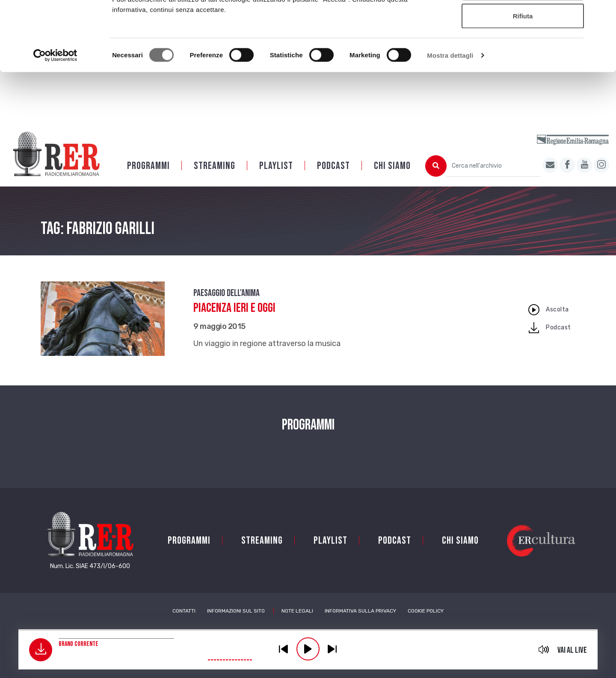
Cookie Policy (426, 622)
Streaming (215, 177)
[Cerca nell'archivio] (494, 177)
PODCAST (333, 177)
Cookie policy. (374, 52)
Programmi (148, 177)
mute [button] (544, 649)
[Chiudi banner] (603, 13)
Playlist (276, 177)
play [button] (308, 649)
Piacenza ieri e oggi (234, 319)
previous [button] (284, 649)
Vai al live (572, 650)
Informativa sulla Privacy (360, 622)
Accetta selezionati (523, 51)
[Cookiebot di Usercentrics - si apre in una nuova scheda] (55, 118)
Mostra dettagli (450, 118)
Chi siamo (392, 177)
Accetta (523, 22)
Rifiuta (523, 78)
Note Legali (297, 622)
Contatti (184, 622)
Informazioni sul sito (236, 622)
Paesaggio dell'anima (227, 304)
